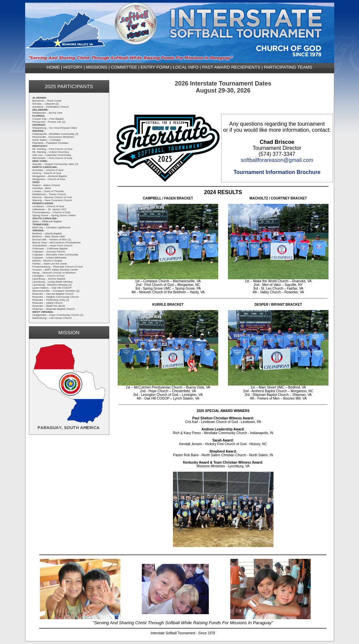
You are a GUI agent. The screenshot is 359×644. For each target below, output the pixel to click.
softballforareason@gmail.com (277, 160)
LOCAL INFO (186, 67)
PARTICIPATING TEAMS (288, 67)
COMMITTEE (124, 67)
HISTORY (73, 67)
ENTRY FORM (155, 67)
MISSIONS (97, 67)
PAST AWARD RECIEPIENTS (231, 67)
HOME (53, 67)
